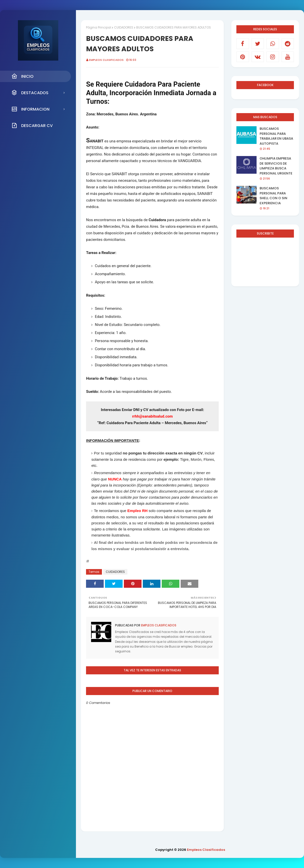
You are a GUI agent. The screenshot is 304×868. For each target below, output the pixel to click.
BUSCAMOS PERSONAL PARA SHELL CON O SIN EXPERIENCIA (273, 196)
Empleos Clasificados (106, 60)
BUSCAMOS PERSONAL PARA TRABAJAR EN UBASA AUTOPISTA (276, 136)
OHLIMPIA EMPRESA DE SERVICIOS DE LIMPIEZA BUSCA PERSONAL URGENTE (276, 166)
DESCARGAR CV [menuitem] (32, 125)
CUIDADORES (124, 27)
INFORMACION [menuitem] (30, 109)
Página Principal (99, 27)
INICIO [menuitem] (22, 76)
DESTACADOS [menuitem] (30, 93)
